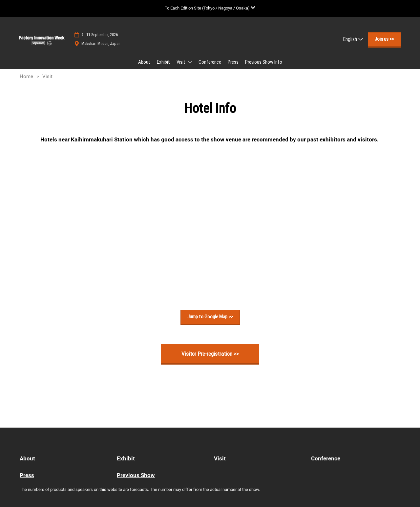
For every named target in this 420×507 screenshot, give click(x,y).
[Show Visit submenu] (190, 62)
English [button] (353, 39)
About (144, 62)
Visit (181, 62)
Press (233, 62)
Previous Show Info (264, 62)
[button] (384, 39)
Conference (210, 62)
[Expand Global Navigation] (210, 8)
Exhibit (163, 62)
